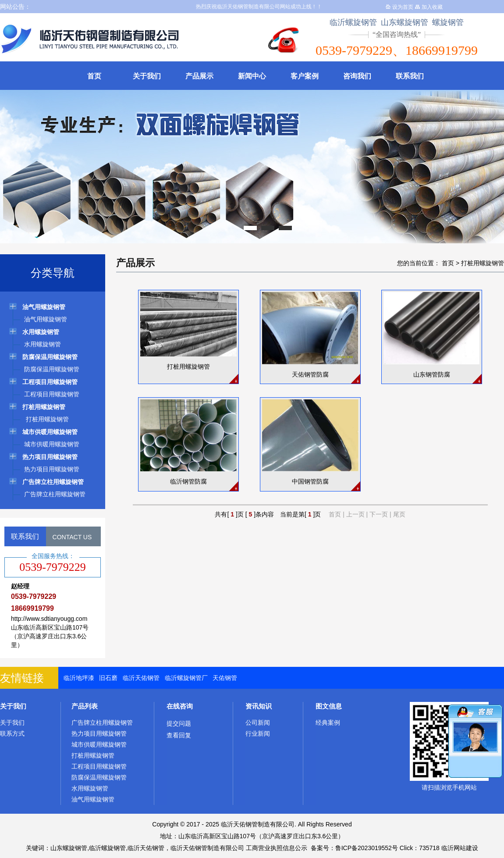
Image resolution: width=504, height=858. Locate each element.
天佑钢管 (225, 678)
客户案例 (305, 76)
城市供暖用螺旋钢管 (99, 744)
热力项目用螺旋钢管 (99, 733)
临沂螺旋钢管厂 (186, 678)
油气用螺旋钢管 (93, 799)
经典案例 (328, 723)
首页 (94, 76)
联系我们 (410, 76)
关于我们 (147, 76)
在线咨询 (180, 706)
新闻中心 (252, 76)
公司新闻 (258, 723)
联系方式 (12, 733)
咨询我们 (357, 76)
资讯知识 (259, 706)
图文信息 (329, 706)
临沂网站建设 (460, 848)
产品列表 (85, 706)
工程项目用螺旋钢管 (99, 766)
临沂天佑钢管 (141, 678)
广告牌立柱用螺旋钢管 (102, 723)
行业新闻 (258, 733)
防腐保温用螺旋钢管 (99, 777)
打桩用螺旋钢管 (483, 263)
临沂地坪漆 (79, 678)
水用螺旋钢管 (90, 788)
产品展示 (199, 76)
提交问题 (179, 723)
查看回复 (179, 735)
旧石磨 (108, 678)
